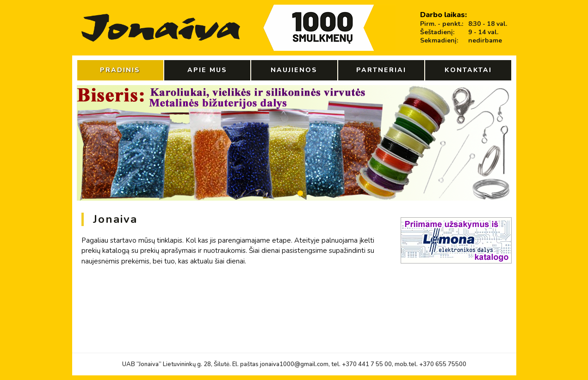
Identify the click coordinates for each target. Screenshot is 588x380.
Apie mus (207, 70)
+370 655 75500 (443, 364)
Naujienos (294, 70)
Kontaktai (468, 70)
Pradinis (120, 70)
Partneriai (381, 70)
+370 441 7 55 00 (367, 364)
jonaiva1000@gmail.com (294, 364)
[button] (264, 193)
